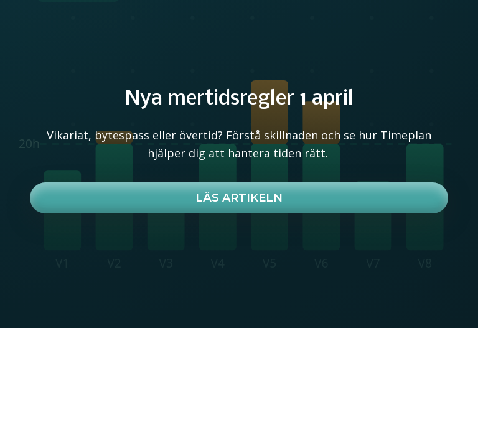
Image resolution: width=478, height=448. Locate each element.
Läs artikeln (239, 198)
